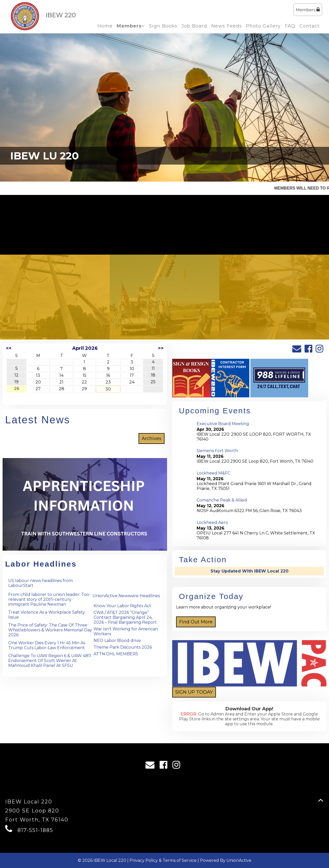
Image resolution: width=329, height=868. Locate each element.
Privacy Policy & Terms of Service (163, 860)
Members (308, 10)
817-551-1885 (35, 830)
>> (161, 348)
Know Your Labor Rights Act (122, 606)
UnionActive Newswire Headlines (126, 596)
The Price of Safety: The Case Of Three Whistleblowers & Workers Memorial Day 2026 (50, 630)
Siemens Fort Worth (217, 451)
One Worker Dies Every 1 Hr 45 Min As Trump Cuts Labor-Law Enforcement (47, 645)
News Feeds (227, 26)
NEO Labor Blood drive (117, 641)
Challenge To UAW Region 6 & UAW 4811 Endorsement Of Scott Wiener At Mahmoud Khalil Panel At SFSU (50, 661)
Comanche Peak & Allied (222, 500)
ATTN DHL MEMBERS (116, 654)
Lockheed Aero (212, 522)
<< (9, 348)
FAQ (290, 26)
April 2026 (85, 348)
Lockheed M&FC (213, 473)
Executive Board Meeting (223, 424)
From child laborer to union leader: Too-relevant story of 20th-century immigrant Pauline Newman (49, 599)
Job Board (194, 26)
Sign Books (163, 26)
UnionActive (239, 860)
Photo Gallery (263, 26)
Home (105, 26)
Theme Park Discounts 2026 (123, 647)
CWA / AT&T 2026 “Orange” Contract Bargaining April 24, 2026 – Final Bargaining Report (125, 617)
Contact (309, 26)
